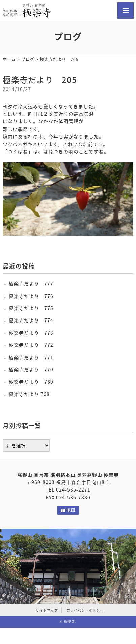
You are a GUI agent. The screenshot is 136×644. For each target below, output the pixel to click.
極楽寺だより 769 (31, 382)
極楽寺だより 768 (29, 394)
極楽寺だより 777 (31, 283)
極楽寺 (69, 622)
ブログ (28, 59)
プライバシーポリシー (85, 610)
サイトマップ (47, 610)
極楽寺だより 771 (31, 357)
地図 (68, 510)
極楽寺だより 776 (31, 296)
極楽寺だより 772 (31, 345)
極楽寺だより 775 (31, 308)
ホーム (9, 59)
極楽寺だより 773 (31, 333)
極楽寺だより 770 (31, 369)
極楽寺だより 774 (31, 320)
